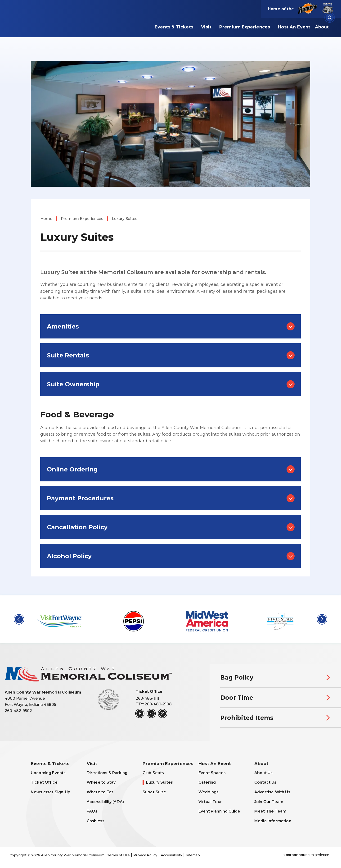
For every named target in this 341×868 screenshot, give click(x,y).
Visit (206, 27)
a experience (306, 855)
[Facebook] (140, 713)
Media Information (273, 821)
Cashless (96, 821)
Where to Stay (101, 782)
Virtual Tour (210, 802)
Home (46, 219)
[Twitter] (163, 713)
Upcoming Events (48, 773)
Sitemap (193, 855)
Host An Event (294, 27)
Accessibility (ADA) (105, 802)
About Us (263, 773)
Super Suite (154, 792)
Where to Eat (100, 792)
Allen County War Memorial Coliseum (70, 24)
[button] (19, 619)
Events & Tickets (174, 27)
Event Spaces (212, 773)
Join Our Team (269, 802)
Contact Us (265, 782)
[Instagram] (151, 713)
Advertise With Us (272, 792)
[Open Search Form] (330, 18)
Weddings (209, 792)
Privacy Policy (145, 855)
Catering (207, 782)
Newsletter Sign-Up (51, 792)
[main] (170, 298)
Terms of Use (118, 855)
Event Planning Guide (219, 811)
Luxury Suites (159, 782)
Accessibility (171, 855)
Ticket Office (44, 782)
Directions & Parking (107, 773)
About (322, 27)
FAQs (92, 811)
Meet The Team (270, 811)
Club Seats (153, 773)
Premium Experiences (245, 27)
